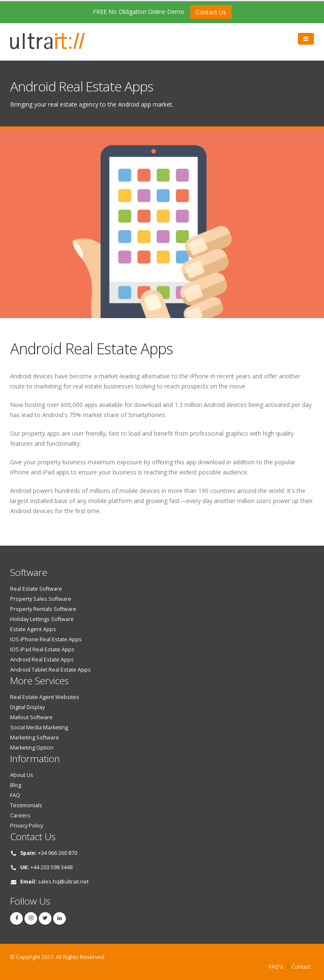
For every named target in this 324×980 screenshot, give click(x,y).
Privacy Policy (27, 826)
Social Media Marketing (39, 727)
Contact (301, 967)
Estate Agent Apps (33, 629)
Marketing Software (35, 738)
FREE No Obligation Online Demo (162, 12)
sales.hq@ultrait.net (63, 882)
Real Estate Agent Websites (45, 697)
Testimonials (26, 805)
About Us (22, 775)
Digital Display (27, 707)
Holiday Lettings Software (42, 619)
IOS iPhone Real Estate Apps (46, 639)
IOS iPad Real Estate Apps (42, 649)
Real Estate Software (36, 589)
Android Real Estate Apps (42, 660)
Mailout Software (31, 717)
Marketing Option (32, 748)
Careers (20, 815)
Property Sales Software (41, 599)
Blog (16, 785)
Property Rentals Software (43, 609)
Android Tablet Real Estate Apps (50, 670)
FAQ (15, 795)
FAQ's (276, 967)
